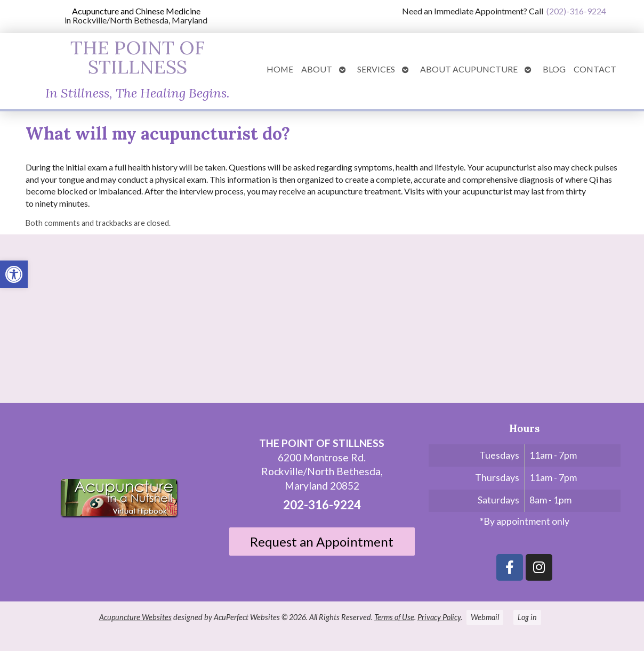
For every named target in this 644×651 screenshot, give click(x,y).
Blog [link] (554, 69)
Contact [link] (595, 69)
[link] (14, 274)
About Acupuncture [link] (469, 69)
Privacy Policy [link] (439, 617)
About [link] (317, 69)
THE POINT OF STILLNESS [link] (138, 57)
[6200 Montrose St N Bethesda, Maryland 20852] (322, 323)
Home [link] (280, 69)
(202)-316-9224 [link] (576, 11)
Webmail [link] (485, 617)
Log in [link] (527, 617)
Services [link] (376, 69)
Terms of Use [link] (394, 617)
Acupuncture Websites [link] (135, 617)
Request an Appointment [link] (322, 542)
